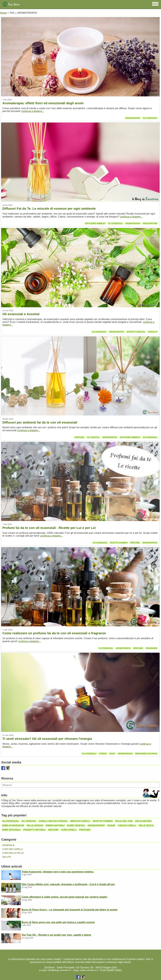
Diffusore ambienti (95, 224)
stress (103, 754)
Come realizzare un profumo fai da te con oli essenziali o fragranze (54, 633)
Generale (8, 845)
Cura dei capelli (12, 849)
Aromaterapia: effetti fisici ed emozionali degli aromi (43, 103)
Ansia (112, 754)
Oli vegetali (93, 437)
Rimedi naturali (55, 825)
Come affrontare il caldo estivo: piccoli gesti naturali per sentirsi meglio (64, 897)
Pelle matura (143, 821)
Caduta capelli (127, 825)
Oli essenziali (150, 118)
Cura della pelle (13, 853)
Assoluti (153, 332)
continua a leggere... (33, 111)
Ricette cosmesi (119, 543)
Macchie (53, 830)
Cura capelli (69, 830)
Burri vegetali (76, 825)
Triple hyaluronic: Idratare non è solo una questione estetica (58, 872)
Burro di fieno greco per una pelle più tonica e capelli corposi (58, 922)
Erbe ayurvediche (13, 825)
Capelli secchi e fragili (53, 821)
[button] (155, 4)
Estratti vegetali (136, 332)
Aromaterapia (133, 118)
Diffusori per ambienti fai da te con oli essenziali (40, 422)
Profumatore (150, 224)
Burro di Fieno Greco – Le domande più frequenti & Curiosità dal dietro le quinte (69, 910)
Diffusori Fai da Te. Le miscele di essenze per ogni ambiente (49, 208)
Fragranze (152, 648)
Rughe (111, 825)
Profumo (79, 437)
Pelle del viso (124, 821)
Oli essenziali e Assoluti (21, 314)
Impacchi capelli (80, 821)
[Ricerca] (80, 785)
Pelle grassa (35, 825)
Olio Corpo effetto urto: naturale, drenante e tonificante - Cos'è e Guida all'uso (68, 884)
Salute (7, 857)
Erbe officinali (11, 830)
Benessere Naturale (146, 754)
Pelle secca (146, 825)
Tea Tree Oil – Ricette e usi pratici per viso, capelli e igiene (56, 935)
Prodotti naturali (35, 830)
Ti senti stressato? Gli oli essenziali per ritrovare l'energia (47, 739)
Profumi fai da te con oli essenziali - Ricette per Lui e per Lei (49, 528)
